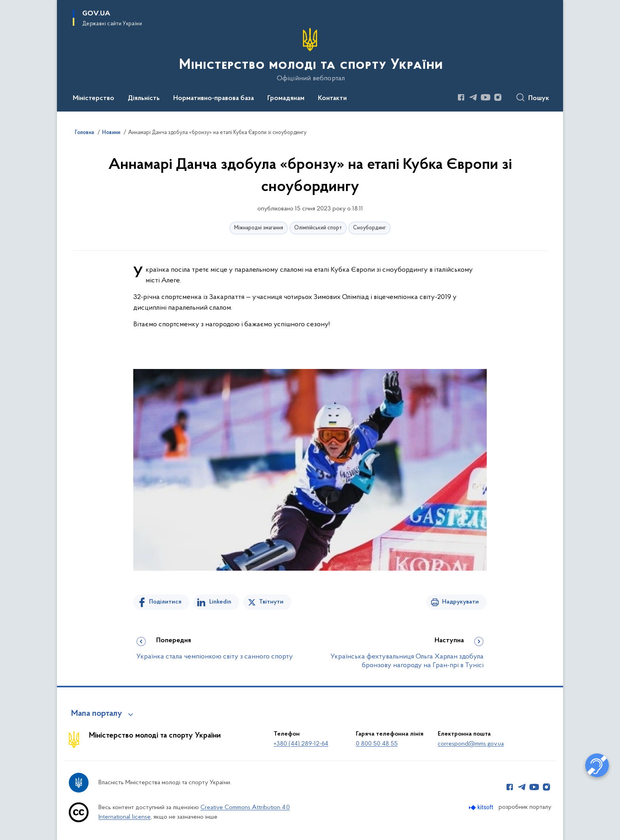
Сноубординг (370, 228)
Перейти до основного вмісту (5, 5)
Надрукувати (460, 602)
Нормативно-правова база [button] (214, 98)
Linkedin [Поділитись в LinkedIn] (220, 602)
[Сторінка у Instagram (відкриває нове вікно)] (498, 97)
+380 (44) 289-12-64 (301, 744)
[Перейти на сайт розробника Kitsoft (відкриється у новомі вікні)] (482, 807)
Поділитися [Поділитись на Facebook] (165, 602)
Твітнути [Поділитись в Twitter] (271, 602)
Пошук (539, 98)
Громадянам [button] (286, 98)
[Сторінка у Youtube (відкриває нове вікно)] (486, 97)
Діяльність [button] (144, 98)
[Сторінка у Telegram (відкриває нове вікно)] (473, 97)
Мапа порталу (97, 714)
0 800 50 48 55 (377, 744)
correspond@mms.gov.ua (471, 744)
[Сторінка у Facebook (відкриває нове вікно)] (461, 97)
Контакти (332, 98)
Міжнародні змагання (259, 228)
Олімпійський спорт (318, 228)
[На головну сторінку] (310, 55)
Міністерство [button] (94, 98)
